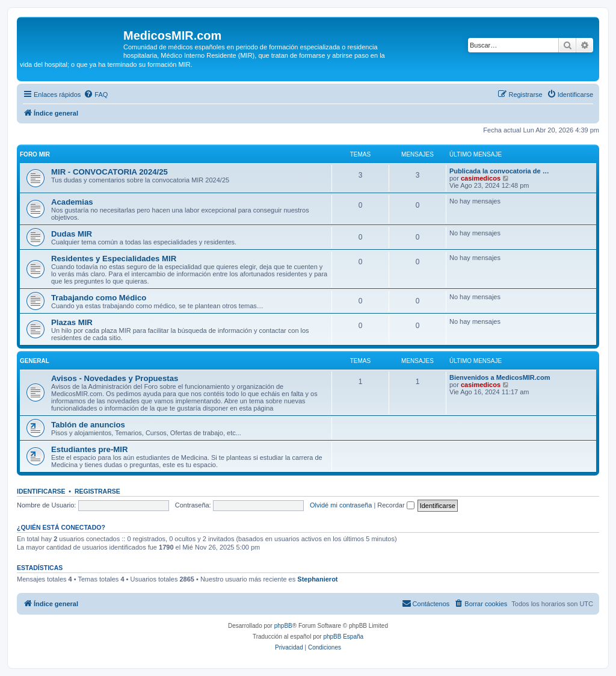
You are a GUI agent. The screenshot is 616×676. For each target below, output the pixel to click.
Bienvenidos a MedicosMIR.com (500, 377)
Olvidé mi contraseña (341, 505)
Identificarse (41, 491)
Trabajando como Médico (99, 298)
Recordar (396, 505)
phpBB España (343, 637)
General (35, 361)
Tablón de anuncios (88, 425)
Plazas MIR (72, 322)
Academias (72, 202)
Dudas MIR (72, 234)
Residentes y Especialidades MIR (114, 259)
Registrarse (97, 491)
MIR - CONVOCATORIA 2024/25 (109, 172)
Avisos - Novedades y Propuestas (115, 378)
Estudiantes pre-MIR (90, 449)
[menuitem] (96, 95)
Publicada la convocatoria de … (499, 171)
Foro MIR (35, 154)
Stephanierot (317, 579)
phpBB (283, 626)
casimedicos (481, 178)
